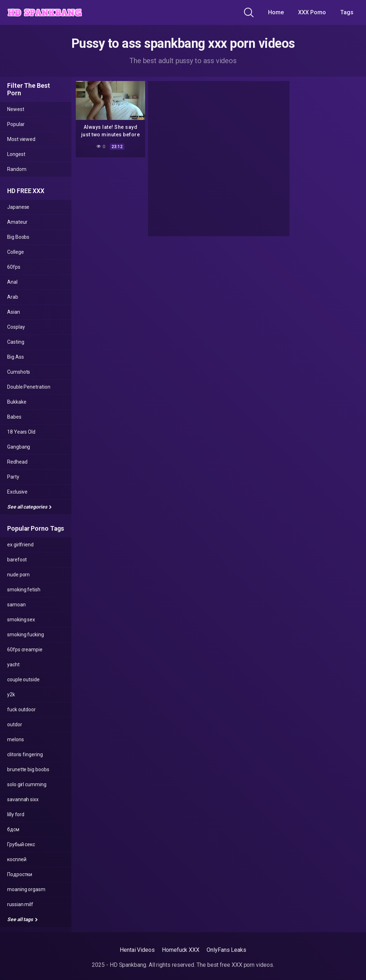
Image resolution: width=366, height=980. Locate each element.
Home (276, 12)
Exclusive (17, 492)
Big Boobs (18, 237)
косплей (17, 859)
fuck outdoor (21, 709)
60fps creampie (25, 650)
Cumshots (19, 372)
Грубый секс (21, 844)
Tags (347, 12)
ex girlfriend (20, 545)
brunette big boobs (28, 769)
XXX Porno (312, 12)
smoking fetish (24, 590)
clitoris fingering (25, 754)
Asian (14, 312)
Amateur (17, 222)
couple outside (23, 680)
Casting (16, 342)
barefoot (17, 560)
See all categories (29, 507)
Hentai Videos (137, 950)
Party (13, 477)
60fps (14, 267)
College (15, 252)
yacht (13, 665)
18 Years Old (21, 432)
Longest (16, 154)
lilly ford (16, 814)
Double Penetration (29, 387)
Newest (16, 109)
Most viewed (21, 139)
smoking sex (21, 620)
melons (16, 739)
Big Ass (15, 357)
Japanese (18, 207)
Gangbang (19, 447)
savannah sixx (23, 799)
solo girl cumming (27, 784)
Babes (14, 417)
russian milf (20, 904)
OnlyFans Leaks (226, 950)
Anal (12, 282)
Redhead (17, 462)
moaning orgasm (26, 889)
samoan (16, 605)
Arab (13, 297)
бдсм (13, 829)
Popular (16, 124)
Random (17, 169)
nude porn (18, 575)
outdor (15, 724)
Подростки (20, 874)
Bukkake (17, 402)
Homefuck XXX (181, 950)
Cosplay (16, 327)
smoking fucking (26, 635)
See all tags (23, 919)
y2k (11, 694)
